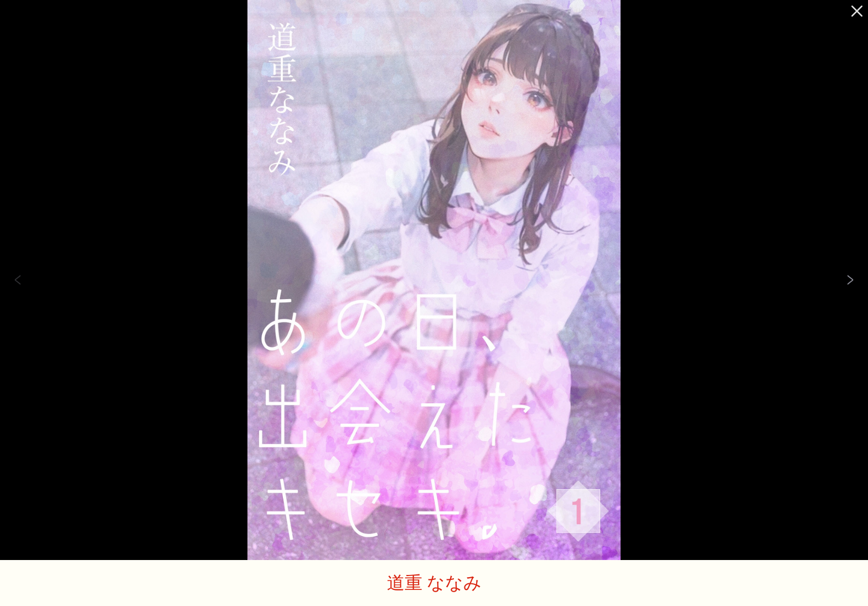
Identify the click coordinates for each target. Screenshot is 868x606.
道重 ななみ (434, 582)
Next (850, 280)
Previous (18, 280)
